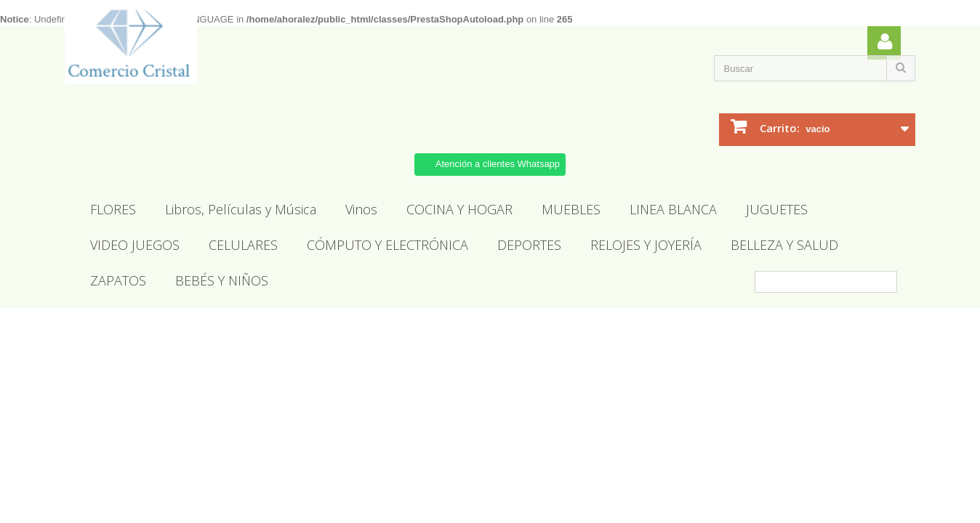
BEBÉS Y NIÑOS (222, 280)
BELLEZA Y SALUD (784, 245)
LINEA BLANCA (673, 209)
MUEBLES (571, 209)
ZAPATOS (118, 280)
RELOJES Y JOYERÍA (646, 245)
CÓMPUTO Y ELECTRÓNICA (387, 245)
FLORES (113, 209)
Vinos (361, 209)
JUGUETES (777, 209)
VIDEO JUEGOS (135, 245)
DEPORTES (529, 245)
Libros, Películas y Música (241, 209)
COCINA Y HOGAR (459, 209)
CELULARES (243, 245)
